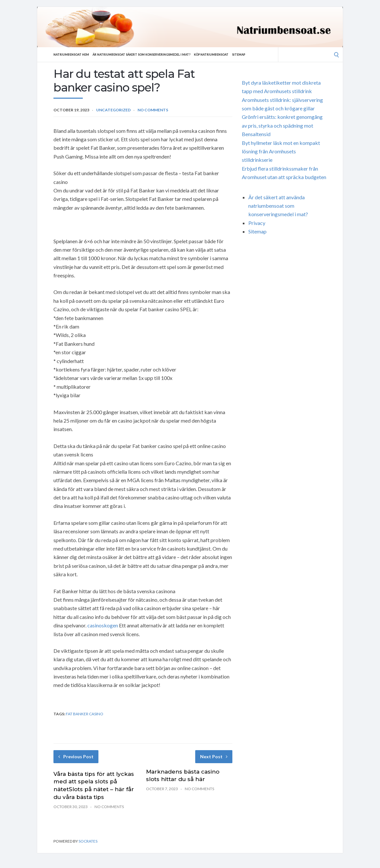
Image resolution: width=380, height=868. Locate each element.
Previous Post (76, 756)
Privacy (257, 223)
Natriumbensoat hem (74, 54)
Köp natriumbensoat (235, 54)
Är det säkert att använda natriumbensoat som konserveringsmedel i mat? (278, 206)
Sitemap (266, 54)
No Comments (153, 110)
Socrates (88, 841)
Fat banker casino (85, 714)
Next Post (214, 756)
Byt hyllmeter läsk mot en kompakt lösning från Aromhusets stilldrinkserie (281, 151)
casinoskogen (103, 625)
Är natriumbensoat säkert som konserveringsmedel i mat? (154, 54)
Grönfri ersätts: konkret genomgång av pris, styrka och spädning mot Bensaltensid (282, 125)
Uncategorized (113, 110)
